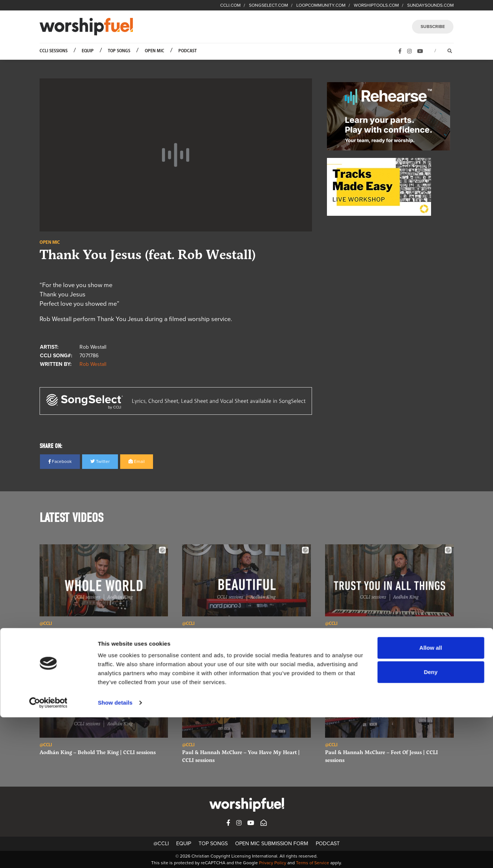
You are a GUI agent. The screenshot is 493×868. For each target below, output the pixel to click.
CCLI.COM (230, 5)
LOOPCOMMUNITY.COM (321, 5)
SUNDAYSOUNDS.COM (430, 5)
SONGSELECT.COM (269, 5)
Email (137, 461)
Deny (431, 823)
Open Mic (155, 51)
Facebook (60, 461)
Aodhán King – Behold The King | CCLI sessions (98, 752)
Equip (88, 51)
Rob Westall (93, 364)
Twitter (100, 461)
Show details (115, 853)
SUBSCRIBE (433, 27)
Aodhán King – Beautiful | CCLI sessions (231, 631)
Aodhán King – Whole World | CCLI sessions (93, 631)
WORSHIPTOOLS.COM (376, 5)
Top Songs (119, 51)
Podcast (188, 51)
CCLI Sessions (54, 51)
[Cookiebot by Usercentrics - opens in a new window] (48, 853)
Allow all (431, 798)
